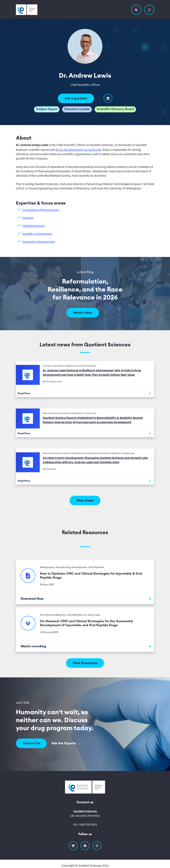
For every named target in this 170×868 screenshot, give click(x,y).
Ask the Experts (66, 743)
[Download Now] (85, 599)
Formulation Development (39, 242)
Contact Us (31, 743)
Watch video (83, 313)
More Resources (85, 663)
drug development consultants (78, 150)
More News (85, 501)
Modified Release (34, 226)
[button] (136, 10)
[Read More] (85, 393)
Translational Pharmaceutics (41, 210)
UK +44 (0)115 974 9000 (85, 816)
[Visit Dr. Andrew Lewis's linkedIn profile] (108, 98)
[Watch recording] (85, 646)
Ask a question (76, 98)
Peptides (28, 218)
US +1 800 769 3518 (85, 825)
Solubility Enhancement (37, 234)
